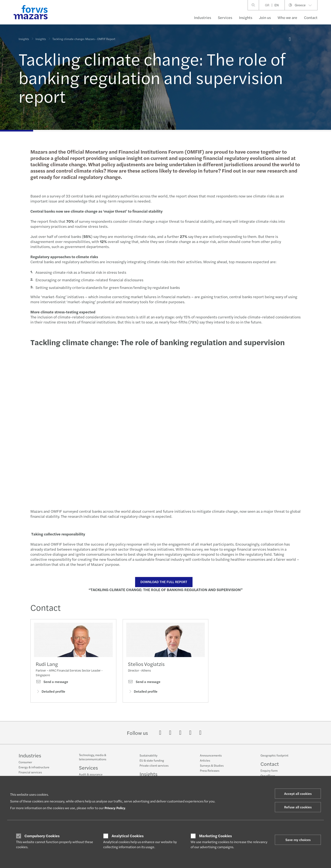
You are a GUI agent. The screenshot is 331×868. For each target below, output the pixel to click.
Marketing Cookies (215, 836)
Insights (246, 17)
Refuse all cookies (298, 807)
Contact (311, 17)
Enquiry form (269, 770)
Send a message (52, 682)
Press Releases (210, 770)
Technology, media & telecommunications (93, 757)
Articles (205, 760)
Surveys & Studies (212, 765)
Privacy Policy (115, 808)
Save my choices (298, 840)
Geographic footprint (274, 755)
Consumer (25, 762)
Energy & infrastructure (34, 767)
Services (225, 17)
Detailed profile (50, 691)
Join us (265, 17)
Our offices (268, 775)
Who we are (287, 17)
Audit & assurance (91, 774)
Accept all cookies (298, 794)
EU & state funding (152, 760)
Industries (203, 17)
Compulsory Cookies (42, 836)
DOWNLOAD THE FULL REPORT (164, 582)
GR (267, 5)
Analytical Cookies (128, 836)
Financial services (30, 772)
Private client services (154, 765)
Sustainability (149, 755)
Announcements (211, 755)
